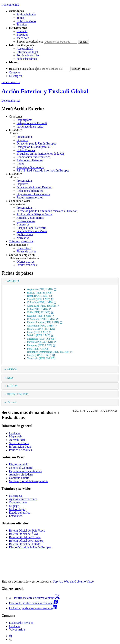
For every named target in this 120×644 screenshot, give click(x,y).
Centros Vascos (26, 221)
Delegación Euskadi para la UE (35, 147)
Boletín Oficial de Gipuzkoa (26, 541)
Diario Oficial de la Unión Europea (30, 547)
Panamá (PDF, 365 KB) (42, 342)
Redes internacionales (30, 197)
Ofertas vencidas (27, 265)
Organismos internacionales (33, 194)
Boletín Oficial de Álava (24, 534)
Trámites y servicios (21, 241)
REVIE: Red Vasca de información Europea (43, 170)
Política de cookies (28, 55)
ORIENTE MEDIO (17, 394)
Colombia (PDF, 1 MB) (42, 302)
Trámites (22, 24)
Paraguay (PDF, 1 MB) (41, 345)
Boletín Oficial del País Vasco (27, 531)
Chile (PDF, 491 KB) (40, 312)
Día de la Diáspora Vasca (32, 231)
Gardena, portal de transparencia (29, 481)
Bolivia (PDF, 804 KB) (40, 293)
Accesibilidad (25, 49)
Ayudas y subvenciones (23, 499)
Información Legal (20, 447)
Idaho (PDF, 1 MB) (39, 332)
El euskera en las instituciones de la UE (40, 154)
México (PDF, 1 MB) (40, 335)
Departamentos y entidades (25, 471)
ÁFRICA (12, 369)
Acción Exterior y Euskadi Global (45, 91)
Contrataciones (18, 502)
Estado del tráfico (20, 513)
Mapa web (23, 38)
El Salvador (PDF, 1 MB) (43, 319)
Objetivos (22, 140)
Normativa (23, 238)
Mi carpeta (16, 76)
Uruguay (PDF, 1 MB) (41, 355)
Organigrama (24, 120)
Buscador (22, 35)
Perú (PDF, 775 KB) (38, 349)
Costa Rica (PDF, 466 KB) (43, 306)
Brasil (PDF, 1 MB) (40, 296)
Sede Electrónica (27, 59)
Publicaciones (25, 235)
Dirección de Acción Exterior (34, 187)
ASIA (10, 378)
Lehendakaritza (11, 82)
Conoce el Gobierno (21, 468)
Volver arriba (17, 629)
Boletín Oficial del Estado (25, 544)
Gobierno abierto (19, 478)
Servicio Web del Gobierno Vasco (73, 581)
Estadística (16, 516)
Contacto (22, 31)
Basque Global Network (31, 228)
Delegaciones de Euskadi (32, 123)
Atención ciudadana (21, 474)
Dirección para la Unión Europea (36, 143)
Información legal (27, 52)
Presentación (24, 137)
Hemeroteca (24, 248)
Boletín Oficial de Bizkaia (25, 537)
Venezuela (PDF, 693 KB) (41, 358)
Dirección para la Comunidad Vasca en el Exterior (47, 211)
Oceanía (12, 402)
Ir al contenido (10, 5)
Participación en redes (30, 127)
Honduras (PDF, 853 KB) (41, 329)
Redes (20, 164)
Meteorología (17, 509)
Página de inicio (26, 14)
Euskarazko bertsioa (21, 623)
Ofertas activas (26, 262)
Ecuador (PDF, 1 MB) (41, 316)
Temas (21, 18)
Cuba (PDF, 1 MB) (39, 309)
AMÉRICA (13, 281)
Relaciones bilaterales (30, 160)
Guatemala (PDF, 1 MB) (42, 326)
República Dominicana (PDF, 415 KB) (50, 352)
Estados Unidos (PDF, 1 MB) (45, 322)
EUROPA (12, 386)
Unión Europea (26, 150)
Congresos (23, 224)
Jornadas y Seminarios (30, 167)
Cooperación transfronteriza (33, 157)
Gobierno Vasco (26, 21)
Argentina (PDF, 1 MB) (42, 289)
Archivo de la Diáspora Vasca (34, 214)
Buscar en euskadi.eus (30, 42)
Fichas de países (26, 251)
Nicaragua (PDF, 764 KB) (41, 339)
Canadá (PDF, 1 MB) (40, 299)
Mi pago (14, 506)
